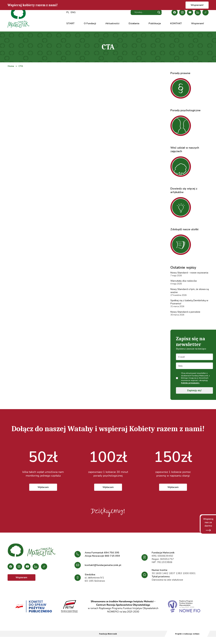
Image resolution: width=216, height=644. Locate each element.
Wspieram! (197, 5)
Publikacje (155, 23)
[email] (194, 358)
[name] (194, 367)
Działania (134, 23)
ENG (73, 13)
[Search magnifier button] (159, 13)
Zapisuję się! (194, 392)
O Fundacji (90, 23)
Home (11, 66)
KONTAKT (176, 23)
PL (68, 13)
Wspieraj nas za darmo (208, 524)
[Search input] (144, 13)
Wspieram (21, 579)
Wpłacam (43, 489)
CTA (21, 66)
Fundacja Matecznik (108, 635)
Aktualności (112, 23)
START (70, 23)
